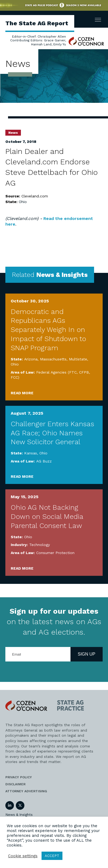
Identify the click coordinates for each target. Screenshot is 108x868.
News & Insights (19, 815)
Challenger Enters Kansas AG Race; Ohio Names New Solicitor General (52, 433)
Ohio (23, 202)
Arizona (31, 359)
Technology (40, 545)
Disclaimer (15, 784)
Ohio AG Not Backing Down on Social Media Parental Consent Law (47, 516)
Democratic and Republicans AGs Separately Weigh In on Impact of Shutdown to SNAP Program (48, 330)
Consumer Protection (55, 553)
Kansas (31, 453)
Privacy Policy (19, 777)
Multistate (78, 359)
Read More (22, 393)
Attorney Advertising (26, 791)
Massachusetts (53, 359)
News (13, 133)
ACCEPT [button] (52, 856)
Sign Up (87, 654)
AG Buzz (44, 461)
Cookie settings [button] (23, 856)
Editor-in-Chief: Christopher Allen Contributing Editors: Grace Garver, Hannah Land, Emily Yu (38, 40)
